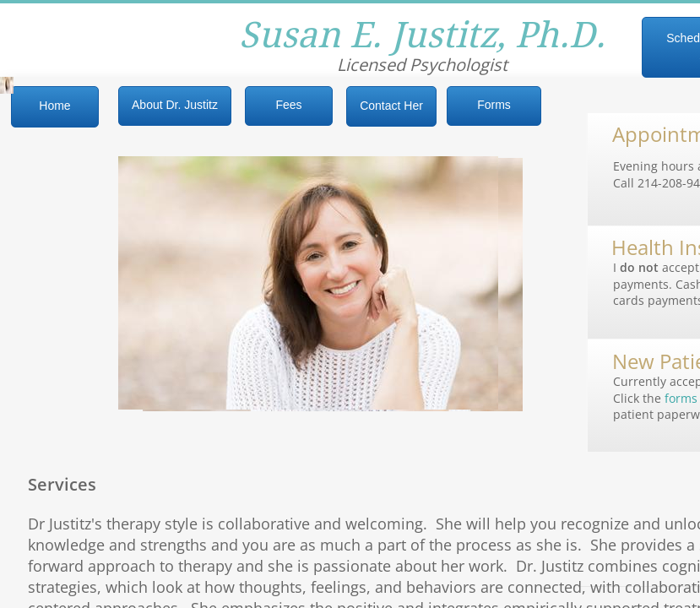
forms (681, 398)
